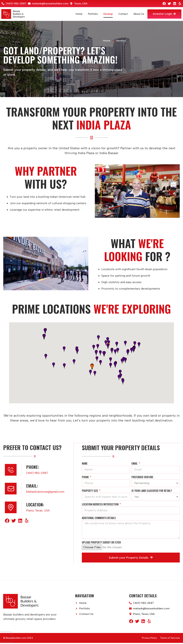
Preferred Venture (142, 479)
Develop (106, 14)
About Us (137, 14)
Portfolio (91, 14)
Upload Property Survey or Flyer (101, 544)
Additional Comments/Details (99, 519)
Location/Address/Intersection (101, 506)
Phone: (33, 468)
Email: (32, 487)
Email (135, 465)
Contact (121, 14)
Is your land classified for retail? (152, 492)
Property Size (90, 492)
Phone (86, 479)
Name (85, 465)
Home (77, 14)
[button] (92, 367)
